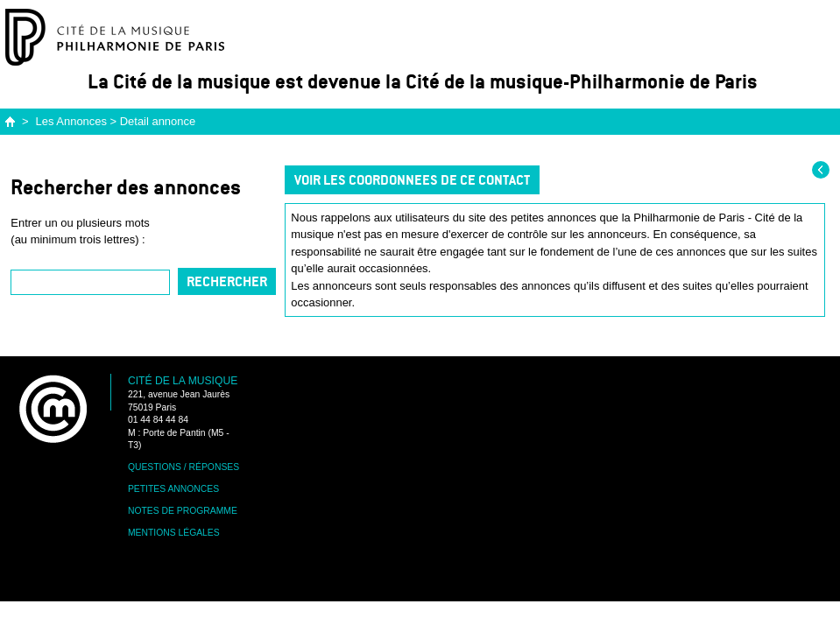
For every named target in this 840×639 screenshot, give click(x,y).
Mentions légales (174, 533)
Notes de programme (183, 511)
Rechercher (227, 281)
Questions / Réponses (184, 467)
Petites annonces (173, 489)
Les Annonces (71, 121)
